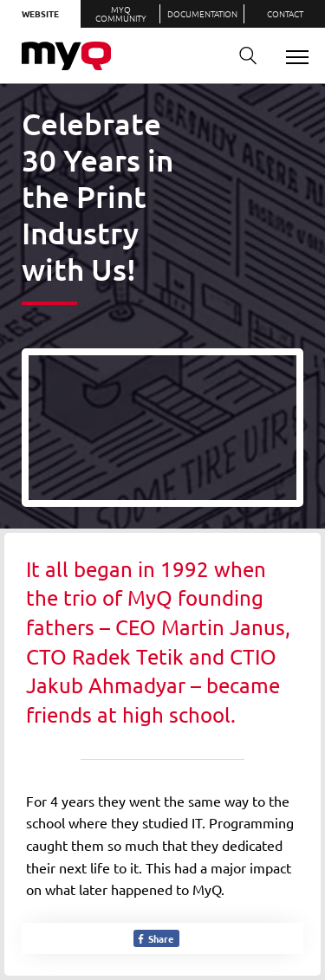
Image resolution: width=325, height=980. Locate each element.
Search (242, 56)
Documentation (202, 13)
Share (155, 938)
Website (40, 13)
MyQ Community (121, 13)
